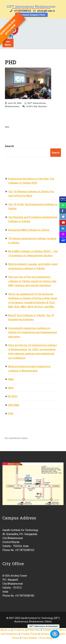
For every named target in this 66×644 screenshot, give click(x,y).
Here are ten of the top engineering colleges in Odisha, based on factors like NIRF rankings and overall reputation (32, 281)
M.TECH (13, 396)
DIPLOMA (14, 405)
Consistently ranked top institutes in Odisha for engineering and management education (33, 332)
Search (9, 146)
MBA (11, 379)
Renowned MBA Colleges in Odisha (29, 230)
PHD (11, 414)
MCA (11, 388)
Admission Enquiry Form (31, 15)
